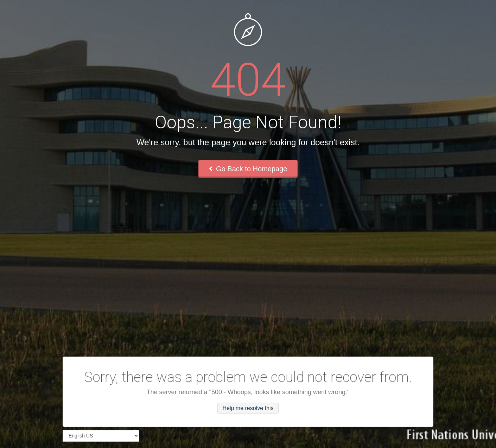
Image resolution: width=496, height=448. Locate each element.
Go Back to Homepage (248, 169)
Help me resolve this (248, 408)
